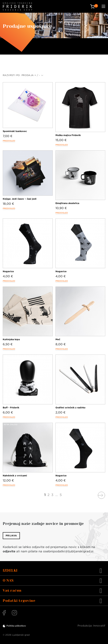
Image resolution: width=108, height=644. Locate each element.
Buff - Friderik (11, 408)
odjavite (9, 551)
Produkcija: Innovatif (91, 626)
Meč (58, 339)
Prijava (11, 536)
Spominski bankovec (15, 131)
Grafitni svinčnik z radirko (70, 408)
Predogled (9, 141)
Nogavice (8, 271)
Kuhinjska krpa (11, 339)
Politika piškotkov (16, 626)
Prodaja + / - (32, 75)
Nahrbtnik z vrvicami (15, 476)
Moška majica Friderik (68, 135)
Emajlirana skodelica (67, 203)
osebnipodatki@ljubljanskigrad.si (68, 551)
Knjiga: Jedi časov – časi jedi (20, 199)
